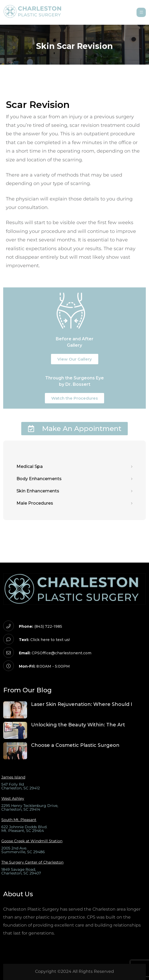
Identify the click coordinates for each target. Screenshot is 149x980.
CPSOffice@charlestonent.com (61, 653)
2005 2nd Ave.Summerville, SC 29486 (23, 850)
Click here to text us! (50, 640)
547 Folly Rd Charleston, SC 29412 (21, 786)
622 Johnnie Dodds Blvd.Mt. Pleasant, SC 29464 (24, 829)
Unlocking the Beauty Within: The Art (78, 725)
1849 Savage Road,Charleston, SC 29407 (21, 871)
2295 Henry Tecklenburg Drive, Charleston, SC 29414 (30, 807)
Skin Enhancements (74, 491)
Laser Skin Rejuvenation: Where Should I (82, 704)
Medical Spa (74, 467)
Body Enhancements (74, 479)
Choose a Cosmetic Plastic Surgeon (75, 745)
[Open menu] (141, 12)
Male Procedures (74, 503)
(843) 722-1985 (48, 626)
